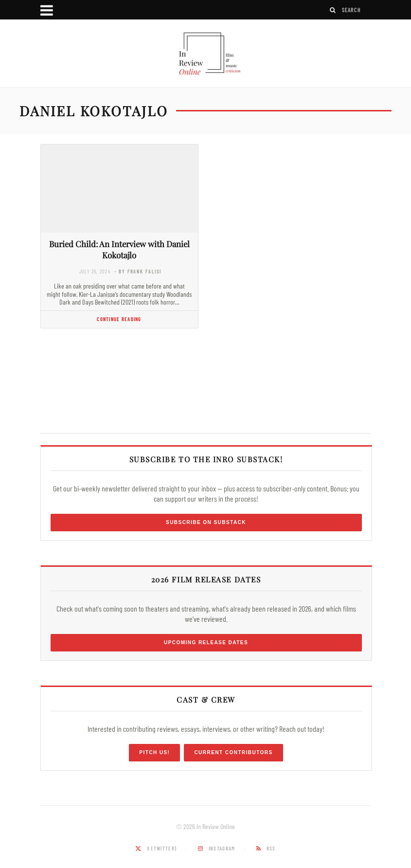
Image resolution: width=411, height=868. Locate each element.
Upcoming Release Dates (206, 642)
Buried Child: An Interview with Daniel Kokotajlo (119, 249)
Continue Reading (119, 319)
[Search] (333, 10)
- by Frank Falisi (138, 271)
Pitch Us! (154, 752)
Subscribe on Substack (206, 522)
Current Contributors (233, 752)
